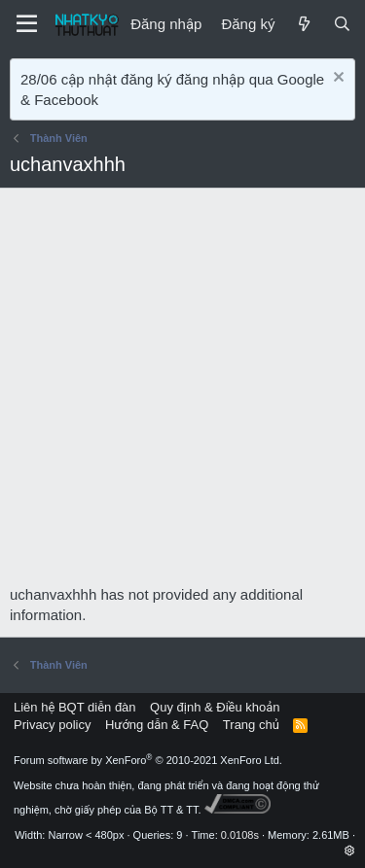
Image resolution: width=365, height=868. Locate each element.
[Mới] (303, 24)
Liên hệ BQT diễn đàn (75, 707)
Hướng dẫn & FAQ (157, 725)
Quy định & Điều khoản (215, 707)
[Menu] (27, 24)
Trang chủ (251, 725)
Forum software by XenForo (148, 760)
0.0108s (240, 835)
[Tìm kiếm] (342, 24)
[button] (350, 851)
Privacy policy (52, 725)
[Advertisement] (182, 392)
